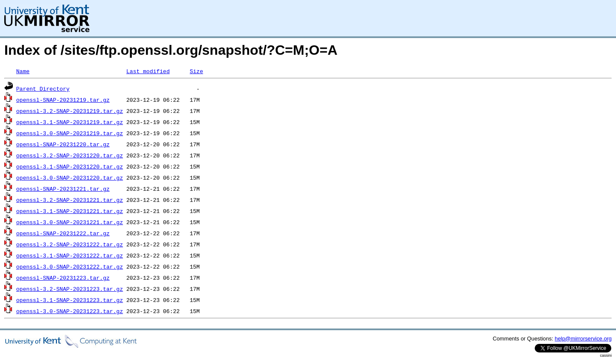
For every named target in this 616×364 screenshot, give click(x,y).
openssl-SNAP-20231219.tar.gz (63, 100)
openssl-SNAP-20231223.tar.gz (63, 278)
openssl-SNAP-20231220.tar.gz (63, 144)
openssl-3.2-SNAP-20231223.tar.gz (70, 289)
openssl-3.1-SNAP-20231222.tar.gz (70, 255)
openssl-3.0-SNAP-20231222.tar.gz (70, 266)
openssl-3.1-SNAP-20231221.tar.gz (70, 211)
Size (196, 71)
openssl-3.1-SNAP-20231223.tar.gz (70, 300)
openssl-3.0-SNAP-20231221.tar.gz (70, 222)
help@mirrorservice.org (583, 339)
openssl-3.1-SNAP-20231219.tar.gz (70, 122)
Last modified (148, 71)
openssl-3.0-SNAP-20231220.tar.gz (70, 178)
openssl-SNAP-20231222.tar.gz (63, 233)
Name (23, 71)
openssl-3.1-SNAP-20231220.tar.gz (70, 166)
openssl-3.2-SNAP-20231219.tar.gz (70, 111)
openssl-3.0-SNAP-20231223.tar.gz (70, 311)
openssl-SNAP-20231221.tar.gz (63, 189)
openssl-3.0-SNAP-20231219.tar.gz (70, 133)
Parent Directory (43, 89)
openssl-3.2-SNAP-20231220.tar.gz (70, 155)
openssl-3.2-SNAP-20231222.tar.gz (70, 244)
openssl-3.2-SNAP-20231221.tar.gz (70, 200)
